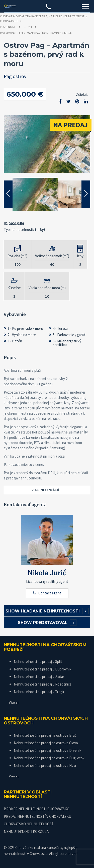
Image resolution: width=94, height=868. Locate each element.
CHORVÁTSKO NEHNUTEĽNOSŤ (29, 824)
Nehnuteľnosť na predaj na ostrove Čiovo (46, 743)
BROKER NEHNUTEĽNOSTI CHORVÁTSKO (37, 809)
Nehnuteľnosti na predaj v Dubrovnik (42, 669)
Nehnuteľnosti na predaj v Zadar (39, 677)
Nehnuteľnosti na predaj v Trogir (39, 692)
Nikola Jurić (47, 573)
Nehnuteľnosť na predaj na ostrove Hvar (45, 765)
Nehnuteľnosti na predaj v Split (38, 662)
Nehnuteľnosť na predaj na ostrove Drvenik (48, 750)
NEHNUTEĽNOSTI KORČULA (26, 831)
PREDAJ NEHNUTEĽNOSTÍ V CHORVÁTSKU (37, 816)
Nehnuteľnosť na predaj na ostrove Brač (45, 735)
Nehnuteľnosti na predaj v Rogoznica (43, 684)
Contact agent (50, 593)
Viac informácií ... (47, 490)
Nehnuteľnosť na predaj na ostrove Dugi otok (49, 758)
